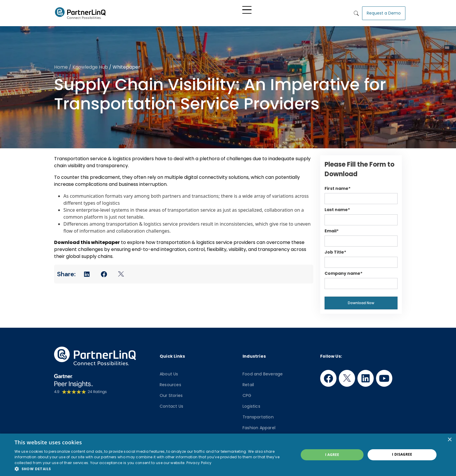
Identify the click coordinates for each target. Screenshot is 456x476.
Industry (234, 12)
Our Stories (171, 394)
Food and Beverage (263, 372)
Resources (170, 383)
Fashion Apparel (259, 426)
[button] (152, 469)
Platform (185, 12)
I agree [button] (332, 455)
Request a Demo (384, 12)
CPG (247, 394)
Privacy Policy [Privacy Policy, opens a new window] (199, 463)
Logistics (251, 405)
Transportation (258, 416)
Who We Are (303, 12)
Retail (248, 383)
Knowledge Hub (266, 12)
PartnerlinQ (80, 13)
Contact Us (171, 405)
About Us (169, 372)
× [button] (449, 440)
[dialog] (228, 455)
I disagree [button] (402, 454)
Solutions (207, 12)
